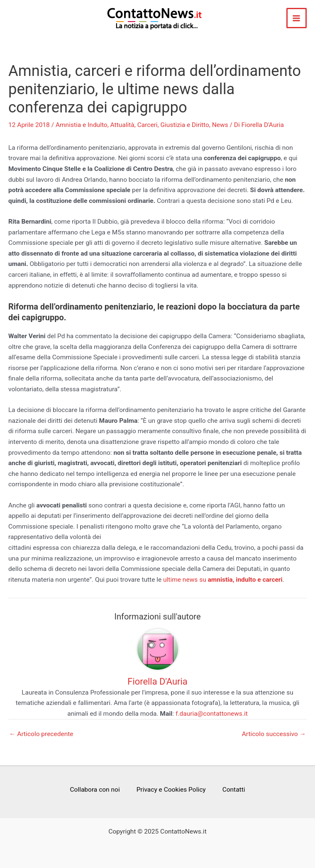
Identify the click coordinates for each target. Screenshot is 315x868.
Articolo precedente (41, 734)
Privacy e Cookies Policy (171, 790)
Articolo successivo (274, 734)
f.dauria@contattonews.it (212, 714)
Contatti (234, 790)
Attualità (122, 125)
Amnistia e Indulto (82, 125)
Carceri (148, 125)
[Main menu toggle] (297, 18)
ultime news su (223, 580)
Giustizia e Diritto (185, 125)
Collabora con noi (95, 790)
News (220, 125)
